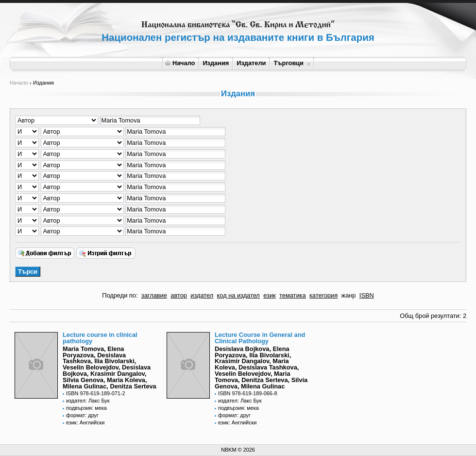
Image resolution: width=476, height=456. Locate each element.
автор (179, 295)
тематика (292, 295)
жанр (349, 295)
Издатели (251, 63)
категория (323, 295)
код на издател (238, 295)
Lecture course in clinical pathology (100, 338)
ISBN (367, 295)
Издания (216, 63)
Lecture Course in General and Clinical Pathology (260, 338)
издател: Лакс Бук (88, 401)
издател (202, 295)
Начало (180, 63)
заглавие (154, 295)
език (269, 295)
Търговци (292, 63)
